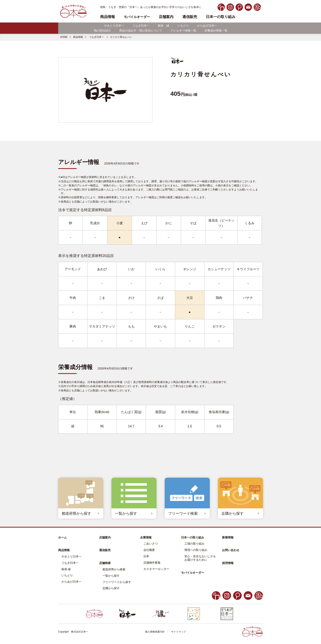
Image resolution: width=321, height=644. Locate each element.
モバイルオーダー (193, 573)
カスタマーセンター (156, 569)
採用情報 (228, 563)
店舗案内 (166, 17)
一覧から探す (111, 576)
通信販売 (190, 17)
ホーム (62, 537)
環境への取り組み (196, 550)
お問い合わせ (231, 550)
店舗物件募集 (152, 563)
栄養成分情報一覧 (216, 30)
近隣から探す (111, 588)
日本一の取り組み (221, 17)
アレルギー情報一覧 (183, 30)
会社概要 (149, 550)
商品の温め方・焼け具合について (141, 30)
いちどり (183, 26)
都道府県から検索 (114, 569)
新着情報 (228, 537)
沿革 (146, 556)
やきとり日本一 (114, 26)
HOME (64, 37)
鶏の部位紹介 (102, 30)
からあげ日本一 (207, 26)
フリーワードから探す (117, 582)
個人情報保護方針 (155, 632)
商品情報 (78, 37)
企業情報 (146, 537)
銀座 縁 (163, 26)
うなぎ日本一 (141, 26)
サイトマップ (178, 632)
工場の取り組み (194, 544)
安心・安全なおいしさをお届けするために (200, 558)
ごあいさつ (151, 544)
